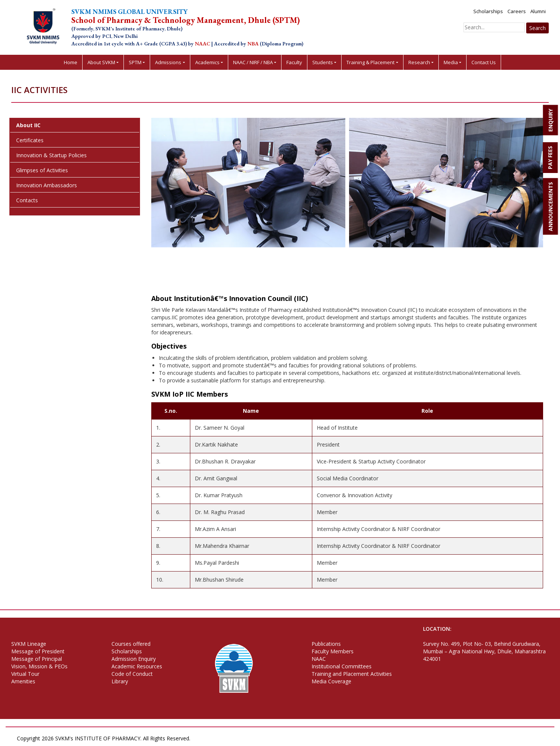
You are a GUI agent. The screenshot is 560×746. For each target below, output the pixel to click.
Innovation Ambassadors (47, 185)
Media (451, 62)
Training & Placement (370, 62)
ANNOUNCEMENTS (550, 207)
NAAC (319, 659)
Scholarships (488, 11)
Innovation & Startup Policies (51, 155)
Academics (207, 62)
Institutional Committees (342, 666)
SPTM (135, 62)
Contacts (27, 200)
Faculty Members (333, 651)
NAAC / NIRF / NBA (253, 62)
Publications (326, 644)
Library (120, 681)
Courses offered (131, 644)
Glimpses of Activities (42, 170)
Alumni (538, 11)
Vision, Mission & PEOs (39, 666)
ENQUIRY (550, 120)
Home (71, 62)
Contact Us (484, 62)
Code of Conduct (132, 674)
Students (323, 62)
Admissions (168, 62)
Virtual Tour (25, 674)
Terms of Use (249, 738)
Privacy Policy (211, 738)
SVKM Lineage (29, 644)
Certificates (30, 140)
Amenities (23, 681)
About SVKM (101, 62)
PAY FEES (550, 158)
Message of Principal (37, 659)
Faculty (294, 62)
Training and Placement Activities (352, 674)
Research (419, 62)
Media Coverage (331, 681)
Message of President (38, 651)
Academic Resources (137, 666)
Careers (517, 11)
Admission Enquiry (134, 659)
